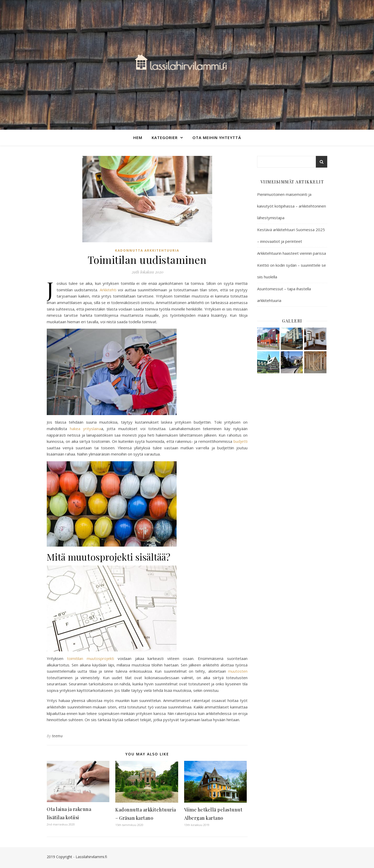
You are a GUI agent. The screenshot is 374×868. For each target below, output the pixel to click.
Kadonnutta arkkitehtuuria (147, 250)
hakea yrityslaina (85, 429)
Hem (138, 137)
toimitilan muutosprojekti (91, 658)
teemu (57, 736)
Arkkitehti (108, 290)
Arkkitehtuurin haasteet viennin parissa (292, 253)
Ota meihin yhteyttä (217, 137)
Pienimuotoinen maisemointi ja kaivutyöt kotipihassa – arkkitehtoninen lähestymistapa (292, 206)
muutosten (238, 671)
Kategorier (165, 137)
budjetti (241, 441)
